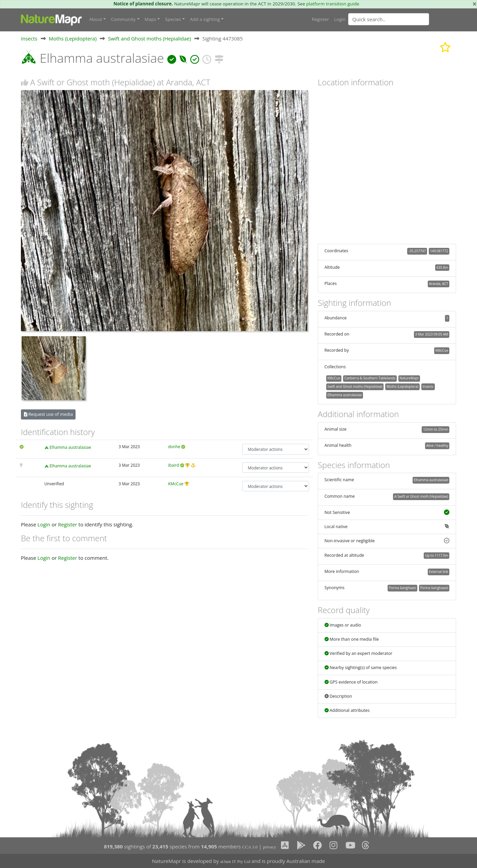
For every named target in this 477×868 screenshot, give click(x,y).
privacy (269, 847)
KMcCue (176, 484)
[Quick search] (389, 19)
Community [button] (123, 19)
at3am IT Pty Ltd (235, 861)
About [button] (96, 19)
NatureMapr (409, 378)
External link (438, 572)
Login (340, 19)
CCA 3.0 (250, 847)
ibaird (173, 465)
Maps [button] (150, 19)
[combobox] (402, 19)
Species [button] (173, 19)
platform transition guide (333, 4)
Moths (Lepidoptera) (73, 38)
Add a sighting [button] (205, 19)
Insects (29, 38)
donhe (174, 447)
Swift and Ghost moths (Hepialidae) (149, 38)
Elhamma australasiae (70, 447)
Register (320, 19)
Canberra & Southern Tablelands (370, 378)
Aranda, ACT (439, 284)
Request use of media (48, 414)
